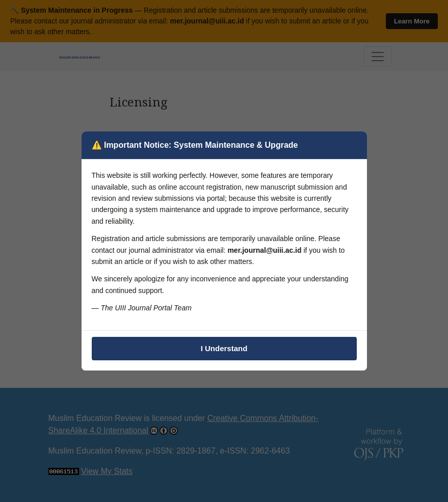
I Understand (224, 348)
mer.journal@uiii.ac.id (264, 250)
